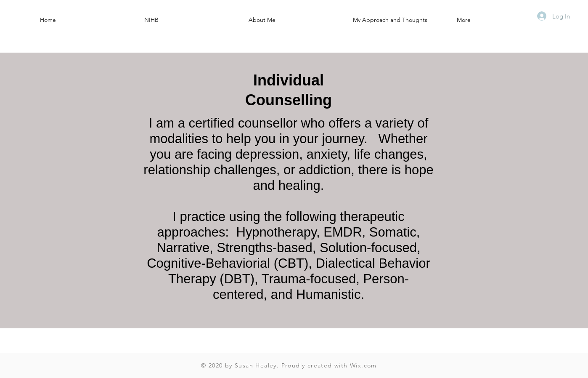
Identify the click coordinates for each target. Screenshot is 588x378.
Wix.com (363, 365)
